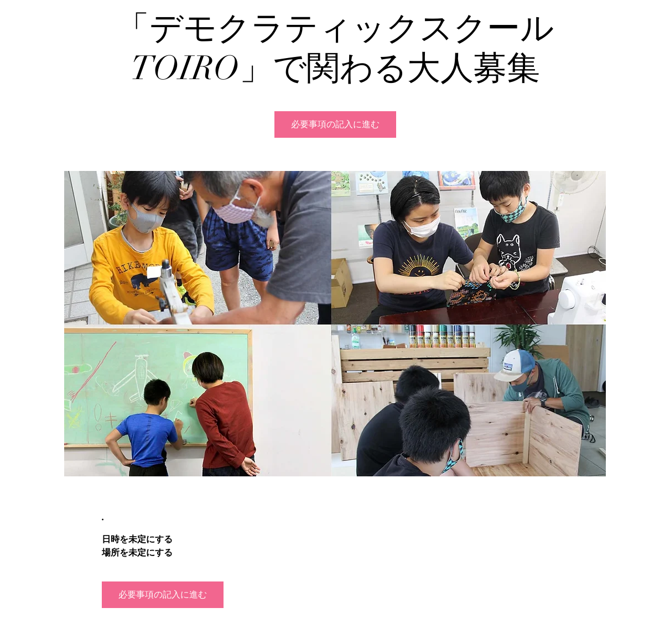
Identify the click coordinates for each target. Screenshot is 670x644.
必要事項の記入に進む (335, 124)
